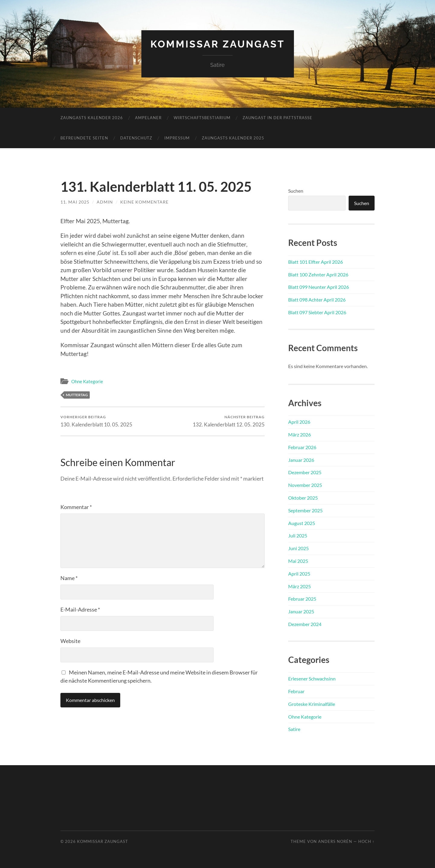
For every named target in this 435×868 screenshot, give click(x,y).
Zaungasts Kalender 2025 (233, 138)
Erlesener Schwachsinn (312, 679)
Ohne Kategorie (87, 381)
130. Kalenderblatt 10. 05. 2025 (96, 421)
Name (69, 578)
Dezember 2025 (305, 472)
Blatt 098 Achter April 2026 (317, 300)
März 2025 (300, 586)
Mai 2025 (298, 561)
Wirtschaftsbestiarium (202, 118)
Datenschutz (136, 138)
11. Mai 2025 (75, 202)
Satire (294, 729)
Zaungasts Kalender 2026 (92, 118)
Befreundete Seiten (84, 138)
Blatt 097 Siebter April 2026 (317, 312)
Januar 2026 (301, 460)
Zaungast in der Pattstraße (277, 118)
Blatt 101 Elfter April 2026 (316, 262)
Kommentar (76, 507)
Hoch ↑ (366, 841)
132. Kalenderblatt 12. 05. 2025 (229, 421)
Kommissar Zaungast (218, 44)
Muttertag (77, 395)
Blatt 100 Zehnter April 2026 (318, 274)
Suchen (296, 191)
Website (70, 641)
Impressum (177, 138)
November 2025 (305, 485)
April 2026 (299, 422)
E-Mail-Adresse (80, 609)
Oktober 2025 (303, 498)
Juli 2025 (298, 535)
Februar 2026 (302, 447)
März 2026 (300, 434)
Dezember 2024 (305, 624)
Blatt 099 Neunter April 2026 (319, 287)
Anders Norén (335, 841)
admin (105, 202)
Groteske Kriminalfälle (312, 704)
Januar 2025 (301, 611)
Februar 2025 (302, 599)
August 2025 (302, 523)
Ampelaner (148, 118)
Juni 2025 (298, 548)
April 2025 (299, 574)
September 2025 (305, 510)
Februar (296, 691)
